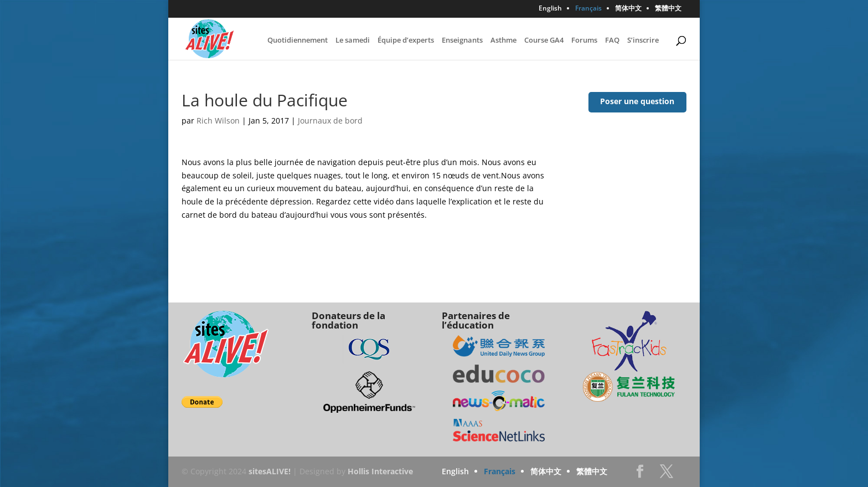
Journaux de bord (330, 121)
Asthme (503, 40)
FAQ (612, 40)
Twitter (666, 475)
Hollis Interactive (380, 471)
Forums (584, 40)
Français (588, 9)
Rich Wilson (218, 121)
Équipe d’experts (406, 40)
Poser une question (637, 101)
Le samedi (353, 40)
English (550, 9)
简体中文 (628, 9)
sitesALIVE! (270, 471)
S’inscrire (643, 40)
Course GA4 (544, 40)
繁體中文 (668, 9)
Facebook (640, 475)
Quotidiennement (298, 40)
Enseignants (462, 40)
